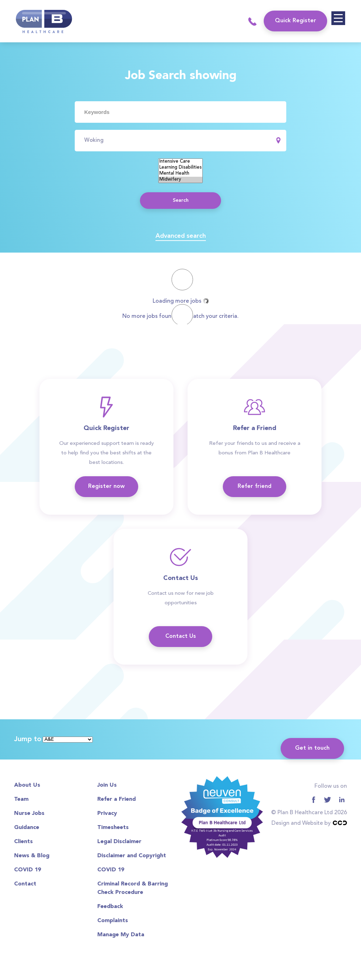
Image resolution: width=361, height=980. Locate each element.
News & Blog (32, 856)
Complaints (113, 921)
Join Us (107, 785)
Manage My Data (121, 935)
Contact (25, 884)
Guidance (27, 828)
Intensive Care (180, 162)
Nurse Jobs (29, 813)
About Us (27, 785)
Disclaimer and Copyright (132, 856)
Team (21, 799)
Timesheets (113, 828)
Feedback (110, 907)
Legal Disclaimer (119, 842)
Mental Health (180, 174)
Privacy (107, 813)
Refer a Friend (117, 799)
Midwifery (180, 180)
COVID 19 (27, 870)
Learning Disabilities (180, 168)
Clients (23, 842)
